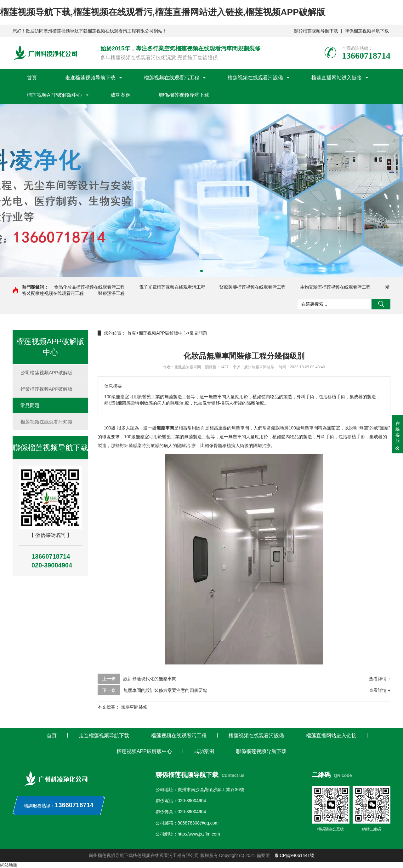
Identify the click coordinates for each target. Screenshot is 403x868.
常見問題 (30, 405)
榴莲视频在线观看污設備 (255, 78)
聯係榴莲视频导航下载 (367, 31)
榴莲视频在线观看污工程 (172, 78)
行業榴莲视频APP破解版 (46, 389)
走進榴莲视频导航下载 (90, 78)
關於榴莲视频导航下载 (316, 31)
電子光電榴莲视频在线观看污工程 (172, 287)
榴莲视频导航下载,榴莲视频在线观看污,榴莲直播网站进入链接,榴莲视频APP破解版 (163, 12)
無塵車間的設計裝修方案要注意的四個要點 (165, 690)
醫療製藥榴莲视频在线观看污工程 (253, 287)
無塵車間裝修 (134, 707)
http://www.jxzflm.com (199, 834)
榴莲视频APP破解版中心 (54, 95)
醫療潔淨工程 (111, 293)
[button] (201, 271)
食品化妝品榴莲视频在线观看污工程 (89, 287)
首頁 (32, 78)
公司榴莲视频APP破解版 (46, 373)
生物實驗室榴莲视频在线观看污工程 (335, 287)
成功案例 (121, 95)
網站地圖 (9, 865)
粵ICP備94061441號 (294, 855)
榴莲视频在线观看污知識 (46, 422)
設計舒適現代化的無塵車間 (150, 679)
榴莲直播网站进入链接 (337, 78)
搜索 (381, 304)
